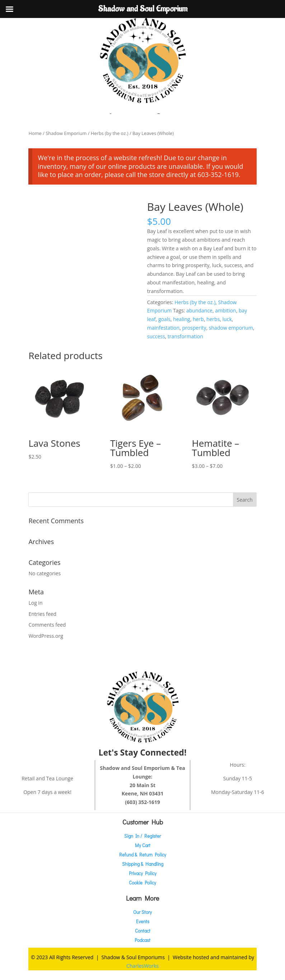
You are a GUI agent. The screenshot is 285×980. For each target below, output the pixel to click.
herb (198, 319)
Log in (35, 603)
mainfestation (163, 328)
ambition (225, 310)
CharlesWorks (142, 966)
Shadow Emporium (66, 133)
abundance (199, 310)
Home (35, 133)
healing (181, 319)
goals (164, 319)
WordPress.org (46, 636)
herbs (213, 319)
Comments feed (47, 625)
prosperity (194, 328)
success (156, 336)
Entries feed (42, 614)
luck (227, 319)
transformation (185, 336)
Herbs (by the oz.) (110, 133)
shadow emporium (231, 328)
